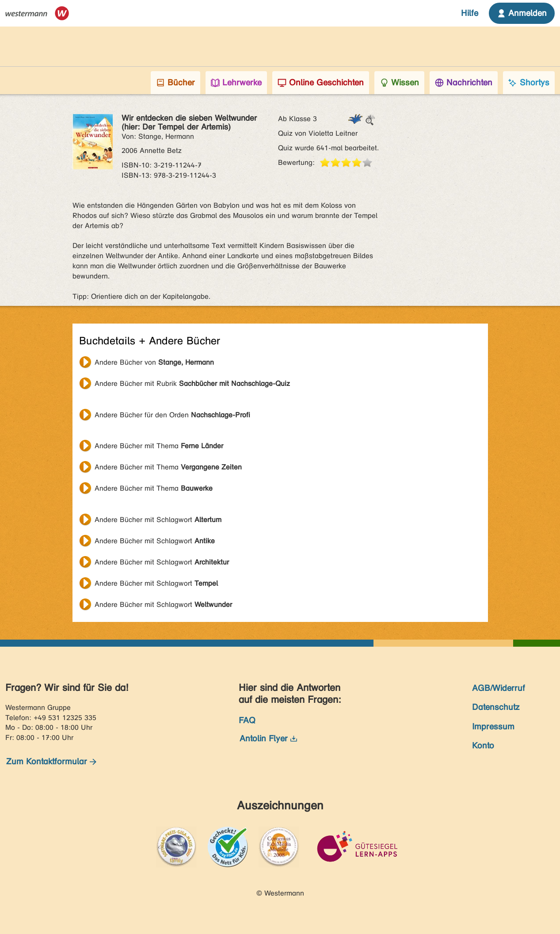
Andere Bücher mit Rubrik (192, 383)
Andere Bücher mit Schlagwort (158, 520)
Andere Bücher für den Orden (172, 415)
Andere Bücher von (154, 362)
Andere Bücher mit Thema (159, 446)
